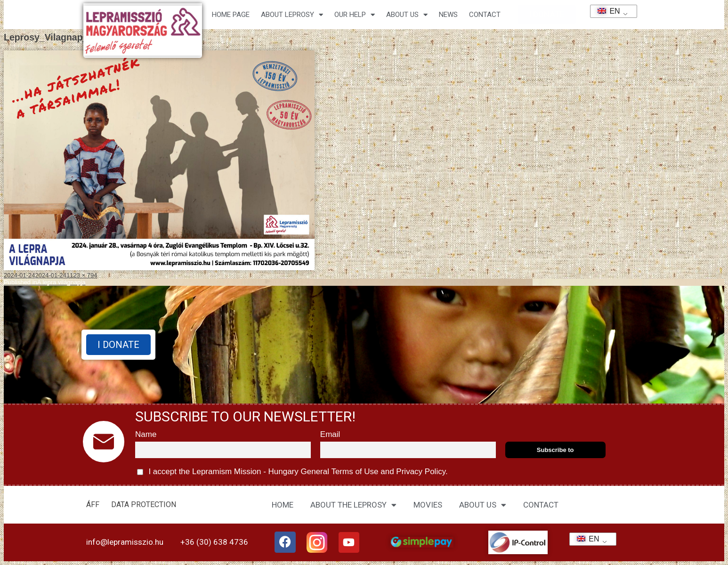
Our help (355, 15)
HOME (283, 505)
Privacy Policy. (421, 472)
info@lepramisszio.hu (125, 542)
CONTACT (485, 15)
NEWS (448, 15)
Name (146, 434)
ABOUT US (483, 505)
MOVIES (428, 505)
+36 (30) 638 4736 (214, 542)
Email (330, 434)
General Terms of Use (340, 472)
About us (407, 15)
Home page (231, 15)
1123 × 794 (82, 275)
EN (606, 11)
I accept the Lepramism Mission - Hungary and (292, 472)
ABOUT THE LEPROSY (353, 505)
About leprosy (292, 15)
